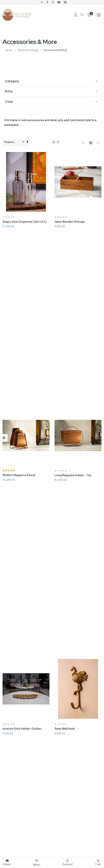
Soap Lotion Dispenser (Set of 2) (24, 222)
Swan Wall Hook (65, 398)
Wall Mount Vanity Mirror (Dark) (23, 573)
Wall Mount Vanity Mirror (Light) (76, 573)
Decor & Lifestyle (28, 50)
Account (68, 862)
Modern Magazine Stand (19, 310)
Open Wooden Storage (70, 222)
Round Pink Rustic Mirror (19, 661)
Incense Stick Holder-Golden (22, 398)
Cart (98, 862)
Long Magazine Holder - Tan (73, 310)
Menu (37, 863)
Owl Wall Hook (12, 485)
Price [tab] (9, 91)
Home (9, 50)
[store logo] (17, 15)
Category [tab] (12, 81)
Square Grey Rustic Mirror (72, 661)
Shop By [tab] (4, 438)
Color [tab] (9, 102)
